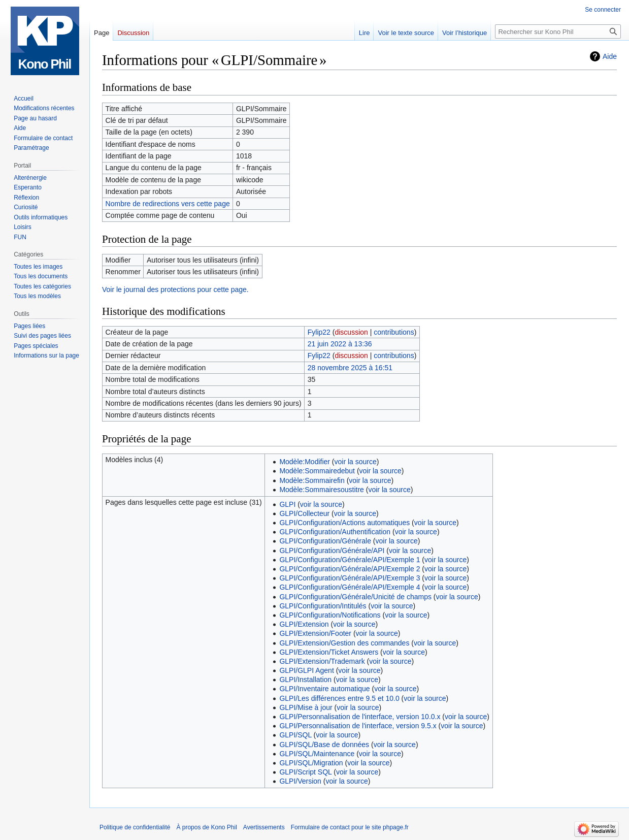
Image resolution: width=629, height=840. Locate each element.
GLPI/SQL (295, 735)
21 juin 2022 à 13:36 (340, 344)
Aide (610, 56)
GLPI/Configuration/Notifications (330, 615)
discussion (351, 332)
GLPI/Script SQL (305, 772)
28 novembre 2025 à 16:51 (350, 368)
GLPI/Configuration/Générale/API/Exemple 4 (350, 587)
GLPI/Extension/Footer (315, 633)
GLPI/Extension (304, 624)
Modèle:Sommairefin (312, 480)
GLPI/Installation (305, 680)
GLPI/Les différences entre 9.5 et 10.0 (339, 698)
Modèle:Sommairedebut (317, 471)
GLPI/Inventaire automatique (324, 689)
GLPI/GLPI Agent (306, 670)
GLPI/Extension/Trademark (322, 661)
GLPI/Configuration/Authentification (335, 532)
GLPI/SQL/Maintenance (317, 754)
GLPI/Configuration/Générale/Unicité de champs (355, 597)
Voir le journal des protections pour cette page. (175, 289)
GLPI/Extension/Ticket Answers (329, 652)
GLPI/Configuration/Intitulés (323, 606)
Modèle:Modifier (305, 462)
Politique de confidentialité (135, 827)
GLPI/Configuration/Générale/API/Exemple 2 (350, 569)
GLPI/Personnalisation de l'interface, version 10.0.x (360, 717)
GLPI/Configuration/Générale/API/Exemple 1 (350, 560)
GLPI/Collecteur (304, 513)
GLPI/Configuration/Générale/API (332, 551)
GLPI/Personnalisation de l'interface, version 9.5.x (358, 726)
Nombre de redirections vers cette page (168, 204)
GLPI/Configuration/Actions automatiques (344, 523)
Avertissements (264, 827)
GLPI (287, 504)
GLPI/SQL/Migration (311, 763)
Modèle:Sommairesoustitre (322, 490)
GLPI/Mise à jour (306, 707)
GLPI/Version (300, 781)
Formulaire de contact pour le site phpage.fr (350, 827)
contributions (394, 332)
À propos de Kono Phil (206, 827)
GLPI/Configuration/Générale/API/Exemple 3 (350, 578)
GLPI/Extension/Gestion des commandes (344, 643)
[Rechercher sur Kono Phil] (558, 31)
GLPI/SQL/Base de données (324, 745)
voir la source (356, 462)
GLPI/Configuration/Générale (325, 541)
